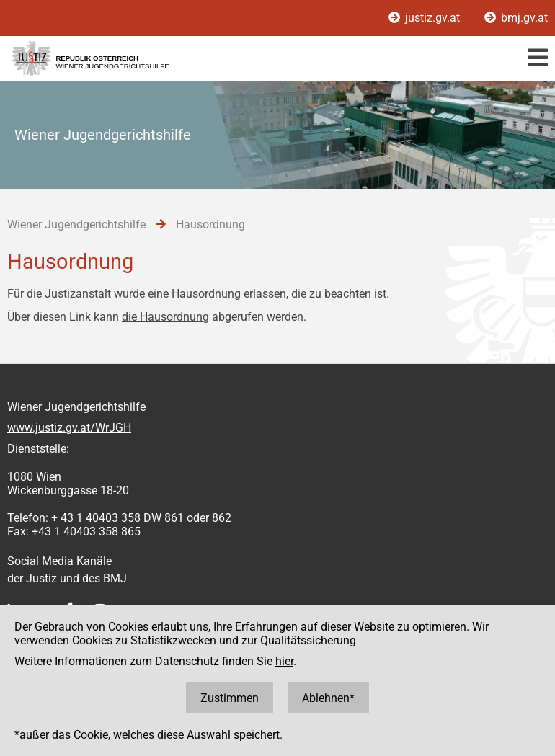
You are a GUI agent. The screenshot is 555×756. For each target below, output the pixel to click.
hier (284, 661)
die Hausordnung (165, 317)
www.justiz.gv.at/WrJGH (69, 428)
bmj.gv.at (516, 18)
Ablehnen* (328, 698)
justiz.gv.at (426, 18)
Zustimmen (230, 698)
